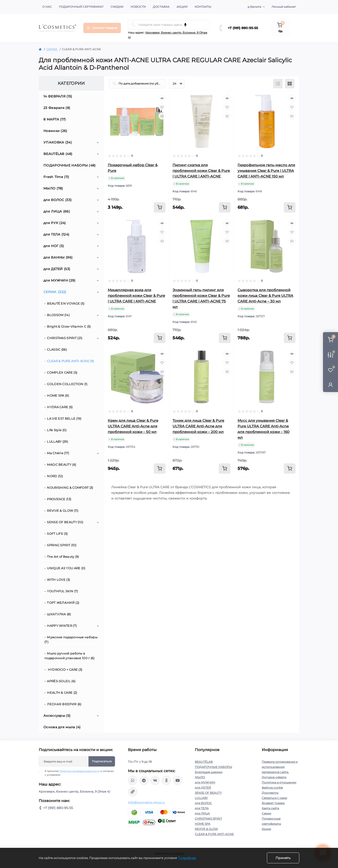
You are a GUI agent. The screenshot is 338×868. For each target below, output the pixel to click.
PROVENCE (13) (59, 499)
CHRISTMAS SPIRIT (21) (65, 338)
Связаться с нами (274, 798)
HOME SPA (203, 824)
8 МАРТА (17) (55, 119)
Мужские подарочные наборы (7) (71, 639)
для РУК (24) (55, 223)
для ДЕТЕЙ (203, 788)
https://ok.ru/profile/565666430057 (166, 780)
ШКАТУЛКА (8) (59, 614)
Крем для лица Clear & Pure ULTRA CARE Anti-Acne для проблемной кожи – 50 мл (133, 426)
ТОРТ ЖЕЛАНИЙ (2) (63, 603)
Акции (182, 7)
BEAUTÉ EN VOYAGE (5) (66, 303)
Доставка (161, 7)
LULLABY (201, 798)
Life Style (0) (57, 430)
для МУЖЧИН (205, 782)
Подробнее (187, 858)
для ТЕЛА (202, 808)
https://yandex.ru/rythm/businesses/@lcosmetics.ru (133, 792)
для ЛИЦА (202, 813)
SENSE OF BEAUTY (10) (65, 522)
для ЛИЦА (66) (57, 211)
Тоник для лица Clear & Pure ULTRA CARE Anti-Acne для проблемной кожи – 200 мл (198, 426)
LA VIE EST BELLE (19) (64, 418)
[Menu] (102, 28)
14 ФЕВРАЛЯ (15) (58, 96)
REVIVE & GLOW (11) (63, 511)
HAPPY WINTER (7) (62, 626)
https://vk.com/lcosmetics (155, 780)
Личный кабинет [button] (284, 7)
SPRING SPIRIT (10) (62, 545)
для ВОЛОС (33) (58, 200)
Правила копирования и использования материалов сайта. (280, 767)
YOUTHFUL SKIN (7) (62, 591)
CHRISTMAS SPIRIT (208, 819)
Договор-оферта (274, 777)
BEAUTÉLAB (204, 762)
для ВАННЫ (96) (58, 257)
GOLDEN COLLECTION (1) (67, 384)
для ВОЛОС (203, 803)
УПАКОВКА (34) (58, 142)
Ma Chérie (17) (58, 453)
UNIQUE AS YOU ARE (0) (66, 568)
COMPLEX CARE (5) (62, 372)
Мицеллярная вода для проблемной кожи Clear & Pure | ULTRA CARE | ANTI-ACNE (136, 296)
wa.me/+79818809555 (133, 780)
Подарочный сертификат (81, 7)
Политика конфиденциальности (79, 771)
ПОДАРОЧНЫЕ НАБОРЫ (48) (70, 165)
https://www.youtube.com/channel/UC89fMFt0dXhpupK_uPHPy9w (178, 780)
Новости (138, 7)
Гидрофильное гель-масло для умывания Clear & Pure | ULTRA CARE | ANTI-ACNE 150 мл (266, 171)
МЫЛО (200, 777)
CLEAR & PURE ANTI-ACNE (214, 834)
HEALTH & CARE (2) (62, 693)
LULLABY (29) (58, 442)
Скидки (117, 7)
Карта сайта (270, 808)
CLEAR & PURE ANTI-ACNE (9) (70, 361)
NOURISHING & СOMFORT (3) (70, 488)
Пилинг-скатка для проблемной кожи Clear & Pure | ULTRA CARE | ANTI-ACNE (201, 171)
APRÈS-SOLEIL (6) (61, 681)
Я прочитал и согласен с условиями (79, 773)
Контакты (203, 7)
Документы (270, 793)
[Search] (133, 25)
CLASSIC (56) (57, 349)
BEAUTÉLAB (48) (58, 154)
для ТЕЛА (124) (56, 234)
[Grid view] (290, 84)
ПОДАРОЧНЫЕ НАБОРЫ (213, 767)
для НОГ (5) (54, 246)
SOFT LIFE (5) (57, 534)
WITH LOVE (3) (58, 580)
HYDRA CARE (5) (60, 407)
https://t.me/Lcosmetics (144, 780)
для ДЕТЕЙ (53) (57, 269)
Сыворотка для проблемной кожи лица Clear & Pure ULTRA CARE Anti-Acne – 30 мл (265, 296)
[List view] (278, 84)
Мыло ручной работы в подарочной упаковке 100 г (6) (69, 656)
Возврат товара (273, 803)
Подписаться (102, 761)
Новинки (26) (55, 131)
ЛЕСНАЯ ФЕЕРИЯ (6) (64, 704)
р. (254, 7)
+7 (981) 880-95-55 (243, 28)
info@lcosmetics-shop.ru (146, 802)
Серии (266, 813)
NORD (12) (55, 476)
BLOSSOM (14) (58, 315)
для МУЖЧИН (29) (60, 280)
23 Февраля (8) (57, 108)
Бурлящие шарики (209, 772)
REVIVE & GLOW (206, 829)
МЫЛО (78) (53, 188)
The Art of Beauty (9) (63, 557)
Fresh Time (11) (56, 177)
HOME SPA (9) (58, 395)
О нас (47, 7)
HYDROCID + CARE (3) (65, 670)
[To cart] (160, 207)
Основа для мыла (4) (62, 727)
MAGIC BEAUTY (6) (61, 465)
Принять (283, 858)
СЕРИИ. (52, 49)
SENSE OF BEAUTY (208, 793)
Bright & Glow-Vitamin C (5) (69, 326)
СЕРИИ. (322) (55, 292)
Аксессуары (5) (57, 716)
